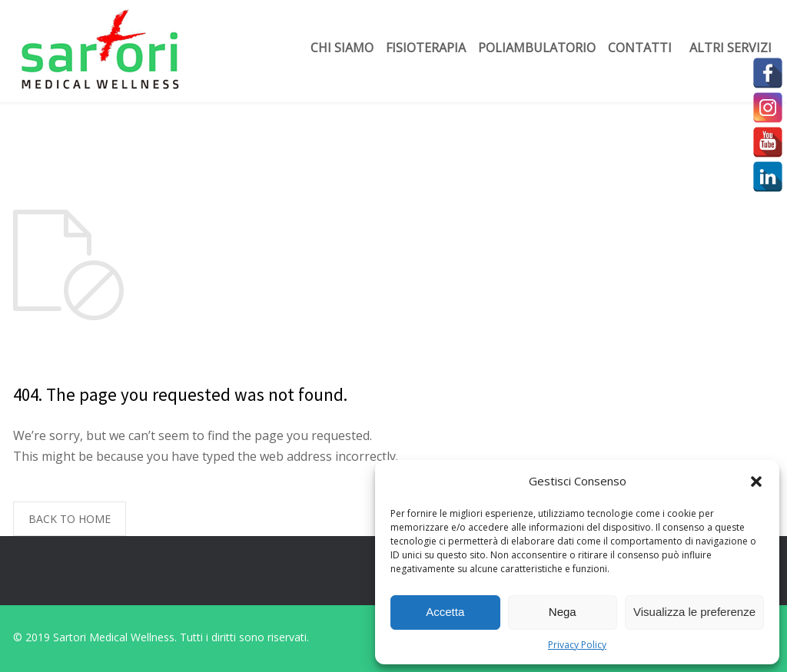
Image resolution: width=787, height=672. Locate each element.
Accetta (445, 612)
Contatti (640, 48)
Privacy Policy (577, 645)
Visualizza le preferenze (694, 612)
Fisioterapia (426, 48)
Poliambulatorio (537, 48)
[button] (756, 482)
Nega (563, 612)
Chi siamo (342, 48)
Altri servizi (731, 48)
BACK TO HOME (70, 519)
